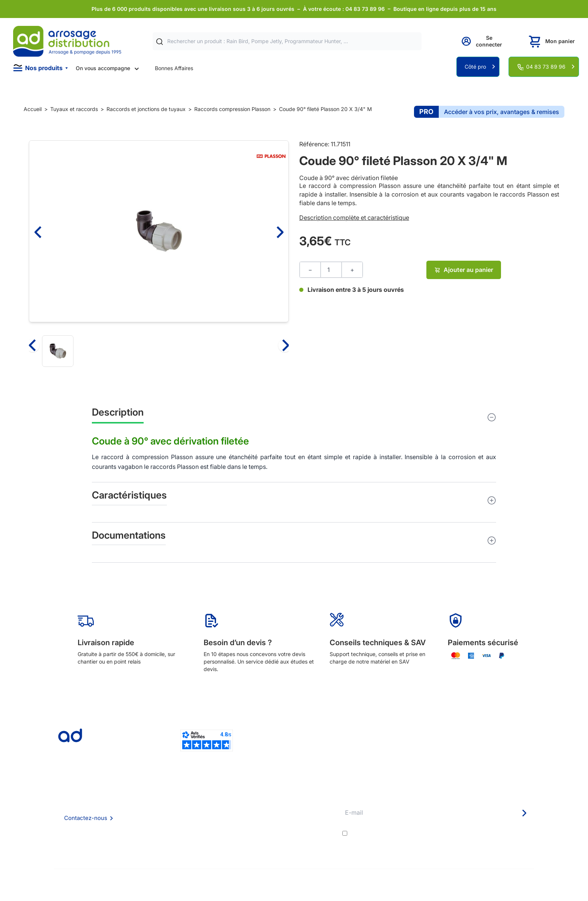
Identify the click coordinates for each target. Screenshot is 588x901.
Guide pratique (279, 826)
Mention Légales (179, 826)
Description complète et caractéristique (354, 218)
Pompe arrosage (281, 846)
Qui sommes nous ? (183, 795)
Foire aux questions (183, 806)
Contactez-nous (86, 818)
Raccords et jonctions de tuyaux (146, 109)
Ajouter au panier (464, 270)
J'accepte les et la (441, 833)
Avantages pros (280, 816)
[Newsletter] (524, 813)
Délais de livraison (283, 796)
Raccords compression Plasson (232, 109)
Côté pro (475, 67)
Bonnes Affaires (174, 68)
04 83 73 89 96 (546, 67)
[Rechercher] (160, 41)
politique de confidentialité (497, 833)
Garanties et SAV (282, 836)
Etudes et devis (280, 806)
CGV (165, 816)
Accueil (33, 109)
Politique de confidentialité (191, 836)
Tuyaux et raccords (74, 109)
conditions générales (416, 833)
